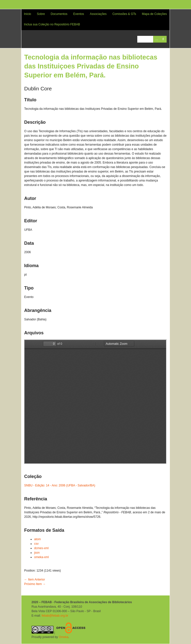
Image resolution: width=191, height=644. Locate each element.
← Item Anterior (34, 580)
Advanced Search (157, 39)
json (37, 553)
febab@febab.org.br (55, 616)
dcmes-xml (41, 548)
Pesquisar (163, 39)
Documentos (59, 14)
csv (36, 544)
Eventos (78, 14)
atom (37, 539)
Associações (98, 14)
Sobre (41, 14)
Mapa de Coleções (154, 14)
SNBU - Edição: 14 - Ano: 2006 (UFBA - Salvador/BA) (60, 485)
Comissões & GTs (124, 14)
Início (27, 14)
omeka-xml (41, 557)
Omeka (64, 637)
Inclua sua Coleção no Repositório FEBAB (52, 24)
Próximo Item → (35, 584)
